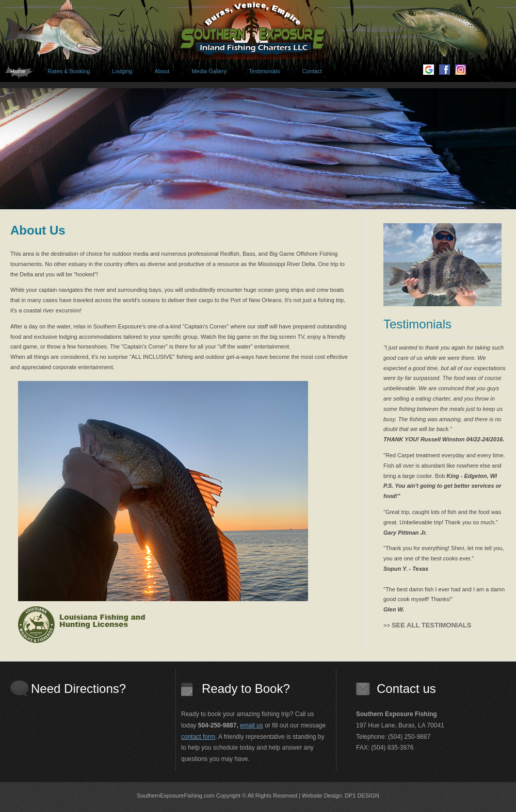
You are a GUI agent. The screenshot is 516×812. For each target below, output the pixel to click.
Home (18, 71)
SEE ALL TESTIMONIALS (432, 625)
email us (252, 725)
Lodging (122, 71)
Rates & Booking (69, 71)
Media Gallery (209, 71)
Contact (312, 71)
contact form (198, 737)
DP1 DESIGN (362, 796)
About (162, 71)
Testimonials (264, 71)
